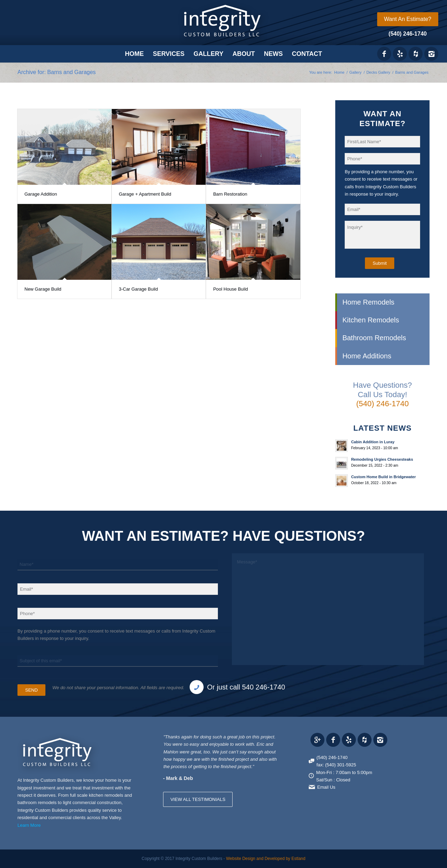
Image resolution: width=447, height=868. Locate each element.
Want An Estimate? (408, 19)
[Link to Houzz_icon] (416, 54)
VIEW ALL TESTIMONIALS (198, 799)
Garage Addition (41, 194)
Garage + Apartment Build (145, 194)
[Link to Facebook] (384, 54)
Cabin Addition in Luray (373, 442)
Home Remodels (368, 302)
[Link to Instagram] (431, 54)
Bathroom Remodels (374, 338)
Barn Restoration (230, 194)
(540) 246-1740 (408, 34)
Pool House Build (230, 289)
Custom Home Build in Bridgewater (383, 477)
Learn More (29, 825)
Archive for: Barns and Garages (57, 72)
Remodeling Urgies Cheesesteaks (382, 459)
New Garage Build (43, 289)
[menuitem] (408, 19)
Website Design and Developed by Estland (266, 859)
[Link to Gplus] (317, 740)
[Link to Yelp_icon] (400, 54)
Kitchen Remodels (371, 320)
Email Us (326, 787)
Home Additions (367, 356)
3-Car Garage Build (138, 289)
